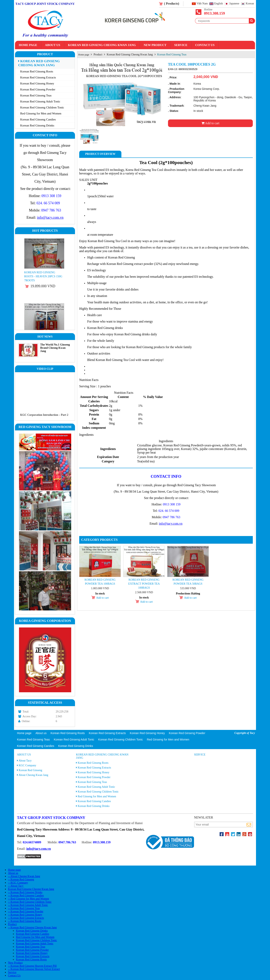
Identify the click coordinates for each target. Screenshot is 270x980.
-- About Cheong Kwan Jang (24, 876)
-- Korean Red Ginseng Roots (25, 921)
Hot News (45, 337)
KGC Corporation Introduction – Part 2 (44, 415)
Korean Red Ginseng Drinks (37, 125)
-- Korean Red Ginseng (21, 879)
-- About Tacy (16, 886)
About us (53, 45)
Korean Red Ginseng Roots (37, 71)
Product (45, 54)
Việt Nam (202, 4)
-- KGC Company (18, 883)
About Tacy (25, 761)
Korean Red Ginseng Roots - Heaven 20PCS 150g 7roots (43, 276)
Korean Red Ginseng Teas (36, 95)
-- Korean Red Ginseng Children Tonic (30, 902)
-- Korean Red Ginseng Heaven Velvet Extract (34, 969)
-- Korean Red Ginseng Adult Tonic (28, 905)
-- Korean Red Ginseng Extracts (26, 918)
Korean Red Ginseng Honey (37, 83)
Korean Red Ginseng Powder (38, 89)
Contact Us (205, 45)
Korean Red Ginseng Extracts (38, 77)
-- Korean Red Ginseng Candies (26, 895)
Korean (250, 4)
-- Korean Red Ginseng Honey (25, 915)
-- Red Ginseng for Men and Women (28, 899)
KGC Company (28, 765)
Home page (28, 45)
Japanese (234, 4)
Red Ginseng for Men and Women (41, 113)
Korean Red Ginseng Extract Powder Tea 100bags (144, 584)
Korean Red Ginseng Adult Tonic (40, 101)
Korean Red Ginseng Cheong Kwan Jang (102, 45)
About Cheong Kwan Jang (33, 775)
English (218, 4)
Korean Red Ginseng (30, 770)
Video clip (45, 369)
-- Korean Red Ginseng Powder (26, 911)
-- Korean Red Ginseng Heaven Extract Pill (32, 966)
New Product (155, 45)
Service (181, 45)
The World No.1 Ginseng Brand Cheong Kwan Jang (55, 348)
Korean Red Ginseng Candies (38, 119)
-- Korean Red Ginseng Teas (24, 908)
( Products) (172, 4)
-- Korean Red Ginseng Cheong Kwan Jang (32, 927)
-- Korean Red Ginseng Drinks (25, 892)
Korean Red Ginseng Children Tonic (42, 107)
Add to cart (210, 123)
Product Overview (100, 154)
